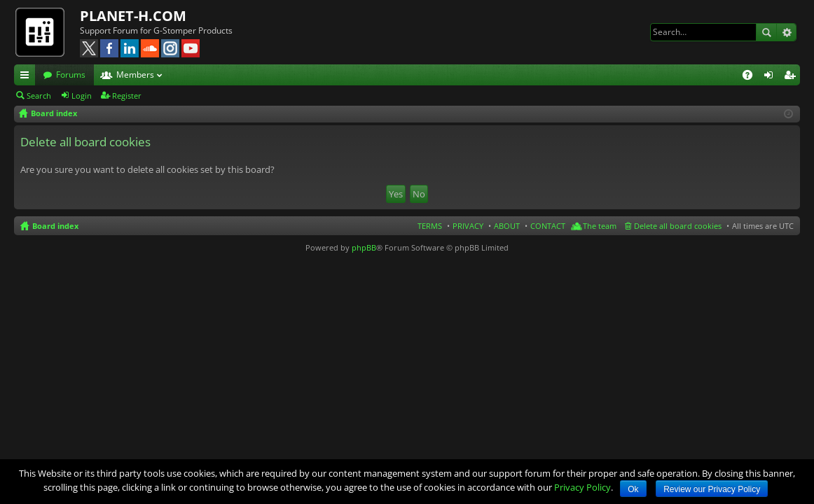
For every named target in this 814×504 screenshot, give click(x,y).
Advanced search (786, 32)
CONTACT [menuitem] (548, 226)
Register (127, 96)
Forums (71, 75)
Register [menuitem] (792, 77)
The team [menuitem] (600, 226)
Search (766, 32)
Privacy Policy (582, 487)
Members (135, 75)
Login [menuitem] (771, 77)
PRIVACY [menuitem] (468, 226)
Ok (633, 489)
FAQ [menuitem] (752, 77)
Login (82, 96)
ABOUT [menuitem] (507, 226)
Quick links (27, 77)
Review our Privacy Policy (712, 489)
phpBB (364, 247)
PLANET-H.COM (133, 16)
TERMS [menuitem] (430, 226)
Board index (55, 226)
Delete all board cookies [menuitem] (678, 226)
